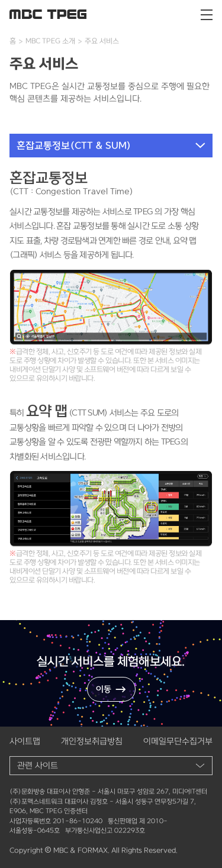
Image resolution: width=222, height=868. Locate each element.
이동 (111, 689)
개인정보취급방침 (92, 741)
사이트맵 (25, 741)
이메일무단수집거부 (178, 741)
